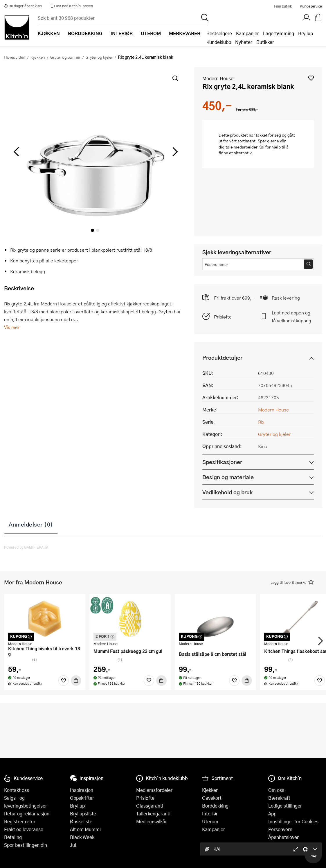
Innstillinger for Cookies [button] (293, 821)
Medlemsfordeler (154, 790)
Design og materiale (228, 477)
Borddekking (215, 806)
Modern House (218, 78)
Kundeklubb (219, 42)
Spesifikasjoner (222, 462)
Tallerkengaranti (153, 814)
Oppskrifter (82, 798)
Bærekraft (279, 798)
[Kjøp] (76, 681)
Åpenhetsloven (284, 837)
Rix (261, 422)
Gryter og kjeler (99, 57)
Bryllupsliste (83, 814)
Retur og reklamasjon (27, 814)
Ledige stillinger (285, 806)
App (272, 814)
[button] (311, 78)
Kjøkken (38, 57)
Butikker (265, 42)
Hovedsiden (15, 57)
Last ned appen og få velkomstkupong (291, 316)
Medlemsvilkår (152, 821)
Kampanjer (247, 33)
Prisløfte (223, 317)
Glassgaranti (150, 806)
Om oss (276, 790)
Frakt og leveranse (24, 829)
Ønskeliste (81, 821)
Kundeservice (311, 6)
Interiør (210, 814)
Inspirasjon (82, 790)
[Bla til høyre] (174, 152)
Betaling (13, 837)
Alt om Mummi (85, 829)
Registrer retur (20, 821)
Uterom (210, 821)
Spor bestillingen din (26, 845)
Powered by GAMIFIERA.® (26, 547)
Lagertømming (279, 33)
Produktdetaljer (222, 358)
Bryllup (306, 33)
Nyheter (244, 42)
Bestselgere (219, 33)
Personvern (280, 829)
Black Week (82, 837)
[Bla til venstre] (16, 152)
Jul (73, 845)
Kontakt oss (17, 790)
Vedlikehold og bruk (227, 492)
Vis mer (12, 327)
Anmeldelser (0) (31, 524)
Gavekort (212, 798)
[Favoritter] (64, 681)
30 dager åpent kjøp (23, 6)
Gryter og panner (65, 57)
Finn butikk (283, 6)
